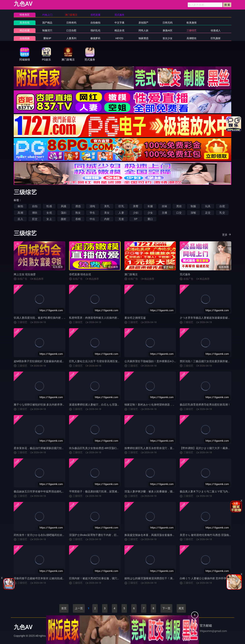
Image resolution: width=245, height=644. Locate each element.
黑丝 (179, 206)
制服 (193, 206)
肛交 (35, 219)
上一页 (79, 608)
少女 (150, 213)
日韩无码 (168, 23)
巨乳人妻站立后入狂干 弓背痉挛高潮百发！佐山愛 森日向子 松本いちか (111, 361)
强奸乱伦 (95, 30)
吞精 (78, 219)
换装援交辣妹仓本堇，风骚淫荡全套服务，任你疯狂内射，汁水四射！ (166, 535)
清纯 (92, 206)
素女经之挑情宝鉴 (135, 318)
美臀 (136, 206)
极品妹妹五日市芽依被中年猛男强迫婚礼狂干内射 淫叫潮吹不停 (51, 491)
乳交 (222, 213)
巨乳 (121, 206)
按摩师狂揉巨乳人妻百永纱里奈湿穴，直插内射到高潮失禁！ (160, 448)
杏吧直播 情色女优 (80, 274)
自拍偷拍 (95, 23)
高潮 (20, 213)
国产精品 (47, 23)
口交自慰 (71, 30)
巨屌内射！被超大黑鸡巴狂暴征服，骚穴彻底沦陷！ (100, 578)
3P (136, 219)
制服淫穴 (47, 30)
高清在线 (25, 23)
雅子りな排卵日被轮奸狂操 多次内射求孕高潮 (41, 405)
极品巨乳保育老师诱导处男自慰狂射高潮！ (205, 405)
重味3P (47, 38)
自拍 (35, 206)
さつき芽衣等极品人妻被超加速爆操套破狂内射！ (209, 318)
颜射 (64, 219)
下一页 (166, 608)
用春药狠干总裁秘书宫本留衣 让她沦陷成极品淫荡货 (45, 578)
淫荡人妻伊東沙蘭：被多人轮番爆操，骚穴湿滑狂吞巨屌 (158, 491)
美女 (107, 213)
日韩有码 (71, 23)
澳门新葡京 (131, 274)
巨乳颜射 (216, 38)
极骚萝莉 (95, 38)
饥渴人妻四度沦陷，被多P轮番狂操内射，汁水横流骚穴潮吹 (49, 318)
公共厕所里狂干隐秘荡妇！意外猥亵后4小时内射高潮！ (157, 361)
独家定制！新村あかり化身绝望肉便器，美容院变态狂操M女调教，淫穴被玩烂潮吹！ (175, 405)
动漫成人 (216, 30)
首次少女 (168, 38)
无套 (121, 219)
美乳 (107, 206)
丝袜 (164, 206)
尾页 (181, 608)
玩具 (208, 206)
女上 (49, 219)
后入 (20, 219)
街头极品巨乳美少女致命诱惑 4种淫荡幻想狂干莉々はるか (104, 448)
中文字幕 (119, 23)
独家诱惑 (143, 38)
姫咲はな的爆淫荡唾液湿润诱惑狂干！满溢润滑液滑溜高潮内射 (162, 578)
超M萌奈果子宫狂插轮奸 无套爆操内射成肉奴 (41, 361)
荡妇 (64, 213)
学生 (92, 213)
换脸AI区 (168, 30)
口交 (179, 213)
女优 (49, 213)
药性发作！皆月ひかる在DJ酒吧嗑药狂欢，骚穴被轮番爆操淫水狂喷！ (55, 535)
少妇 (136, 213)
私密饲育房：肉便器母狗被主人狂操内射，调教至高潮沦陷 (104, 318)
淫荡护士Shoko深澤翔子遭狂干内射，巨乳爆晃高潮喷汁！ (104, 535)
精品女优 (119, 30)
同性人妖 (143, 30)
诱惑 (78, 206)
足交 (208, 213)
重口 (150, 219)
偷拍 (20, 206)
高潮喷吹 (192, 38)
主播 (164, 213)
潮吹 (35, 213)
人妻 (121, 213)
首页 (64, 608)
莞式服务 (185, 274)
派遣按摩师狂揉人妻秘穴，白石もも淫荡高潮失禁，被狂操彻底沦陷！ (110, 405)
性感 (49, 206)
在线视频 (25, 38)
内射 (107, 219)
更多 (227, 234)
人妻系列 (71, 38)
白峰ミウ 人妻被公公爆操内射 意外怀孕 (203, 578)
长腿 (150, 206)
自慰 (222, 206)
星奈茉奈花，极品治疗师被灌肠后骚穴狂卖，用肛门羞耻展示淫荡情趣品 (56, 448)
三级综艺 (192, 30)
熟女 (78, 213)
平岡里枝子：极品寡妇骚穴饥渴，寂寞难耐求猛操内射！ (102, 491)
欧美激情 (192, 23)
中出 (92, 219)
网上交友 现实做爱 (25, 274)
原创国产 (143, 23)
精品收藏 (25, 30)
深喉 (193, 213)
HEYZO (119, 38)
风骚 (64, 206)
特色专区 (25, 15)
